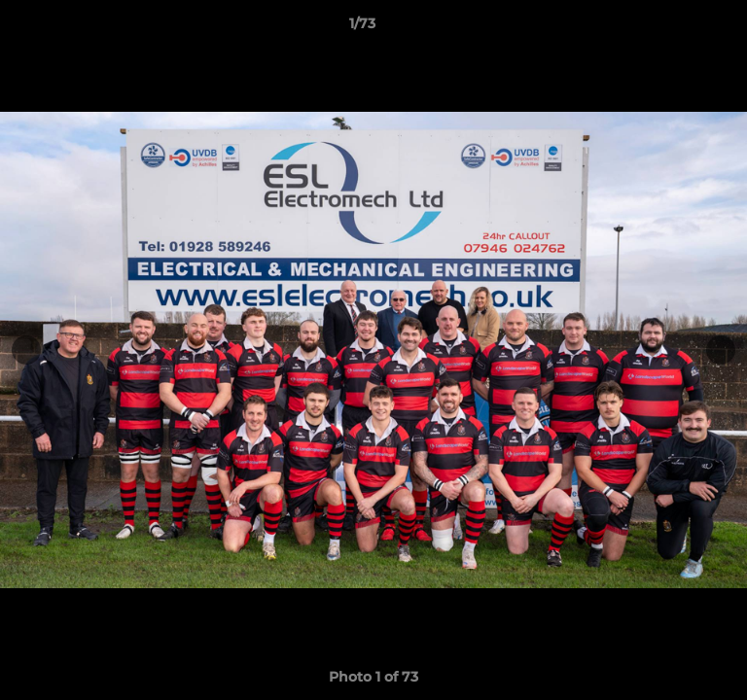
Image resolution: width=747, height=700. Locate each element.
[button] (677, 28)
